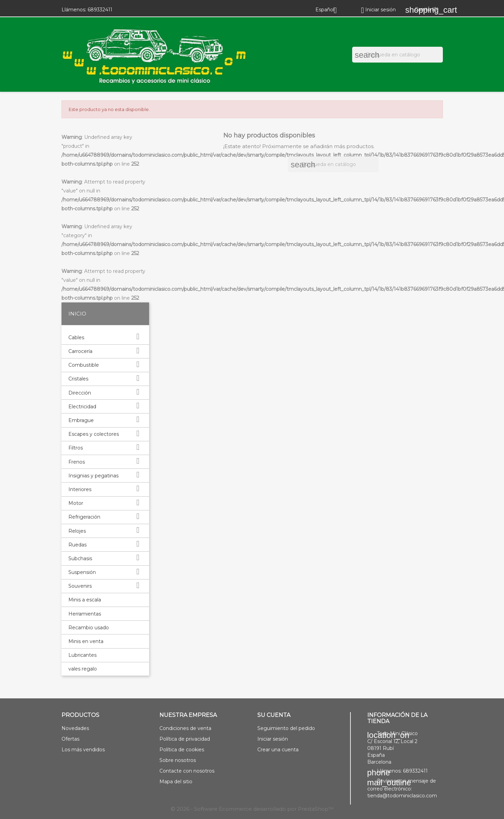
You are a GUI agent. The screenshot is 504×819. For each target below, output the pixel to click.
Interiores (80, 489)
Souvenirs (80, 586)
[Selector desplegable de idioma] (329, 10)
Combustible (84, 365)
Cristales (78, 379)
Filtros (76, 448)
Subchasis (80, 558)
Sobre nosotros (178, 760)
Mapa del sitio (176, 782)
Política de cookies (182, 750)
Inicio (77, 314)
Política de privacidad (185, 739)
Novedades (75, 728)
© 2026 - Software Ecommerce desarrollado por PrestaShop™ (252, 809)
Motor (76, 503)
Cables (76, 337)
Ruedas (77, 545)
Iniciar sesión (273, 739)
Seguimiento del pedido (286, 728)
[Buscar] (397, 55)
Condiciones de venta (185, 728)
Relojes (77, 531)
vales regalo (83, 669)
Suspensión (82, 572)
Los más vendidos (83, 750)
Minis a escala (85, 600)
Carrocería (80, 351)
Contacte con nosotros (187, 771)
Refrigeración (84, 517)
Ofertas (70, 739)
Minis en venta (86, 641)
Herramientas (85, 614)
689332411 (100, 10)
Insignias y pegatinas (93, 476)
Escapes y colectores (94, 434)
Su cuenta (274, 715)
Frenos (77, 462)
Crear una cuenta (278, 750)
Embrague (81, 420)
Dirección (80, 393)
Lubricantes (82, 655)
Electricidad (82, 407)
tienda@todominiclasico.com (402, 796)
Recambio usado (89, 628)
